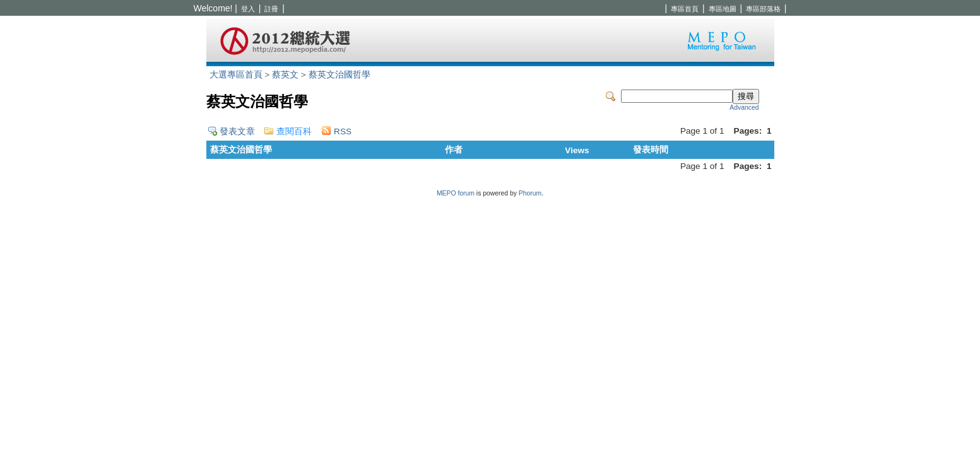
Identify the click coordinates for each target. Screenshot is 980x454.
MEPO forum (456, 193)
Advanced (744, 108)
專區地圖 (723, 9)
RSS (343, 131)
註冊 (271, 9)
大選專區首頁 (236, 75)
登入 (248, 9)
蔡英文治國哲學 (339, 75)
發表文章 (237, 131)
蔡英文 (285, 75)
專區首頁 (685, 9)
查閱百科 (294, 131)
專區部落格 (763, 9)
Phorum (530, 193)
